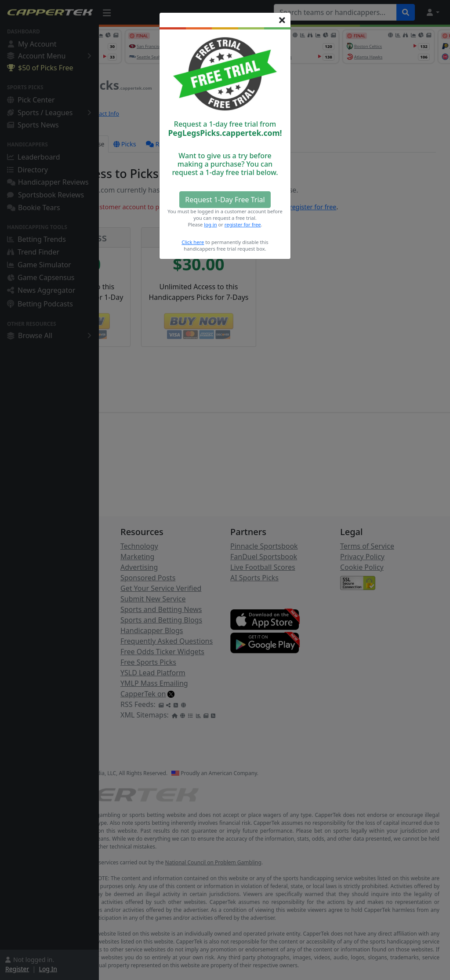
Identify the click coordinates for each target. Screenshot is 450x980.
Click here (193, 242)
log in (210, 224)
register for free (243, 224)
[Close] (282, 20)
